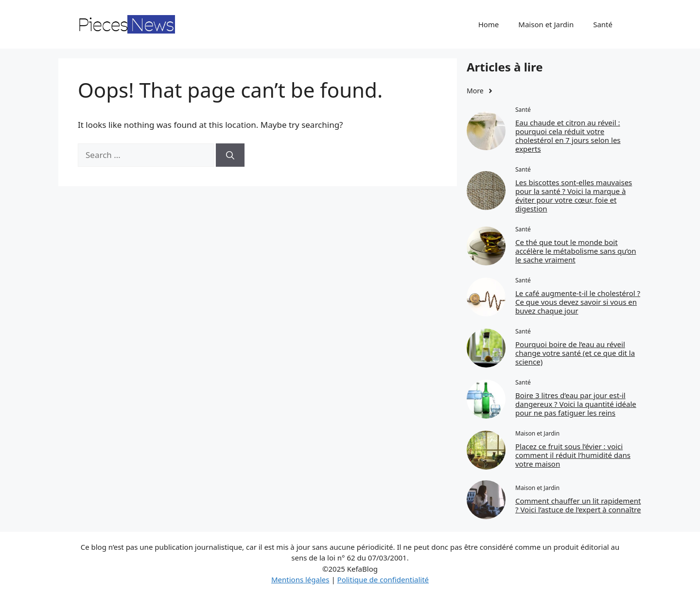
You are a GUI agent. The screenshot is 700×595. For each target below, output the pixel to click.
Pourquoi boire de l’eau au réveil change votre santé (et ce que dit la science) (575, 353)
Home (489, 24)
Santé (603, 24)
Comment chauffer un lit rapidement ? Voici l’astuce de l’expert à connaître (578, 505)
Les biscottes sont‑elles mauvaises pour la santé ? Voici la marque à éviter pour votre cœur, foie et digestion (574, 195)
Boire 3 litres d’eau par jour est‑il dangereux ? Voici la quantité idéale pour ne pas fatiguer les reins (576, 404)
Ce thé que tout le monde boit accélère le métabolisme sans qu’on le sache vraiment (576, 251)
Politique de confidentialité (383, 579)
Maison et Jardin (546, 24)
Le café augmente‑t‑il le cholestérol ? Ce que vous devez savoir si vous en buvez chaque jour (578, 302)
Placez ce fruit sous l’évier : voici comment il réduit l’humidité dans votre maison (573, 455)
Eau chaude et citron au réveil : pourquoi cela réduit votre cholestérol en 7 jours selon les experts (568, 136)
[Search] (230, 155)
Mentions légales (300, 579)
